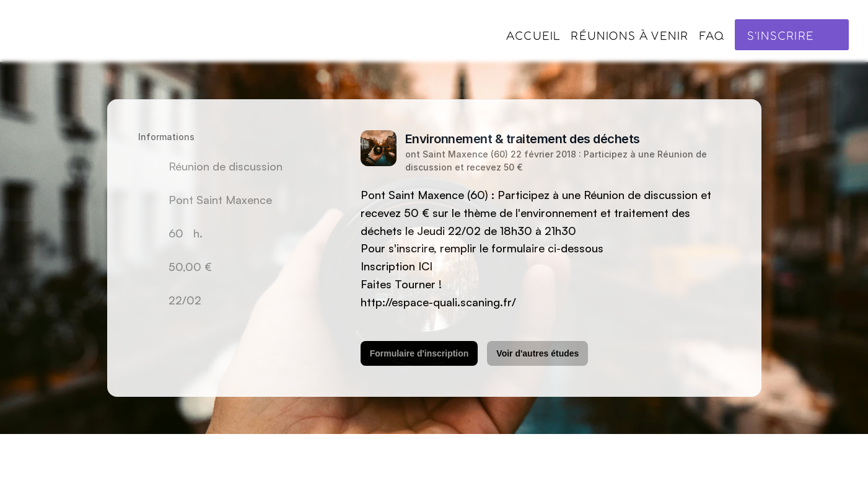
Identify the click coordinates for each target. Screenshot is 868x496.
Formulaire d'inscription (419, 353)
